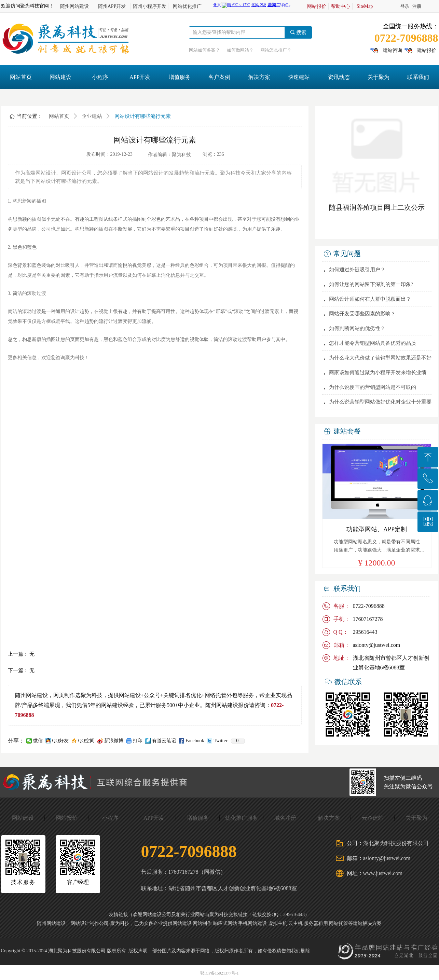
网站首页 (59, 116)
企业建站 (92, 116)
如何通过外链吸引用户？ (357, 270)
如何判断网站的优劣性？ (357, 328)
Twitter (220, 741)
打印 (138, 741)
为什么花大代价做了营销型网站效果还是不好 (380, 358)
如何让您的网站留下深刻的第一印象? (371, 284)
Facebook (195, 741)
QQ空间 (86, 741)
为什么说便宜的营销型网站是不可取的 (373, 387)
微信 (38, 741)
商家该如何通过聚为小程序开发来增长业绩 (378, 372)
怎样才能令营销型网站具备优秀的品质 (373, 343)
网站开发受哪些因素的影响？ (362, 314)
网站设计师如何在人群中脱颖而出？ (370, 299)
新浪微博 (114, 741)
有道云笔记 (164, 741)
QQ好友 (60, 741)
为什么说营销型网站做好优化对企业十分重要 (380, 402)
